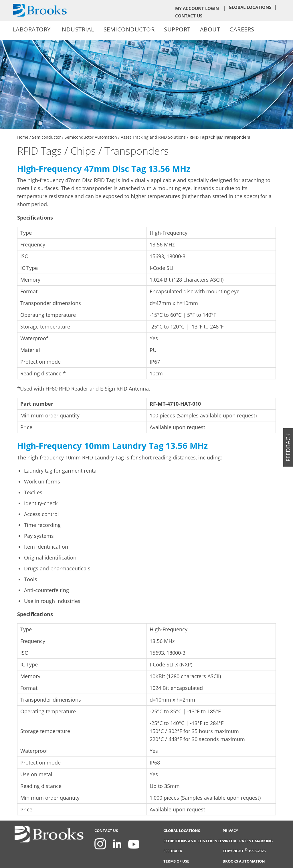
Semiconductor (129, 29)
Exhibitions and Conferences (194, 841)
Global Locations (250, 7)
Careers (242, 29)
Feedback (173, 851)
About (210, 29)
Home (23, 137)
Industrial (77, 29)
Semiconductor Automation (91, 137)
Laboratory (32, 29)
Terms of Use (176, 861)
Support (177, 29)
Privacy (230, 831)
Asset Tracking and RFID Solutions (153, 137)
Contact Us (189, 16)
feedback (288, 447)
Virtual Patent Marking (248, 841)
